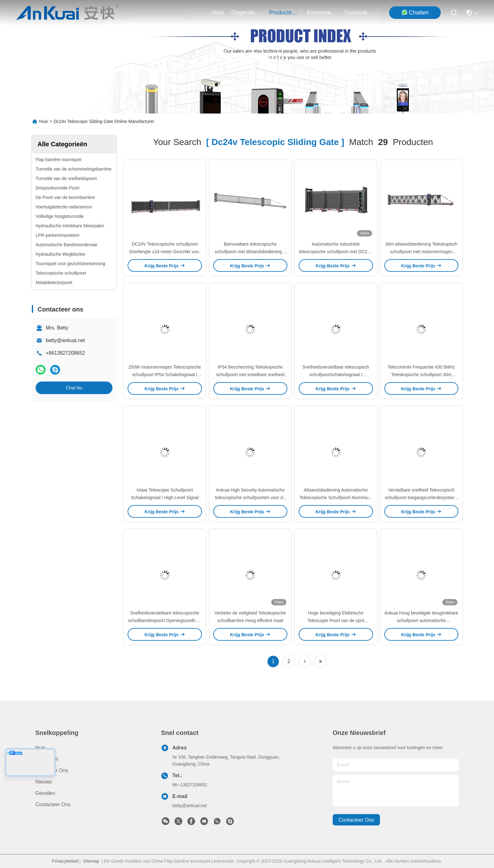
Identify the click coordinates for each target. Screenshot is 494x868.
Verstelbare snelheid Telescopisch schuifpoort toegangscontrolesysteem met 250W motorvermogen (421, 498)
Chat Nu (74, 388)
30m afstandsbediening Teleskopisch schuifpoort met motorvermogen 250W (421, 252)
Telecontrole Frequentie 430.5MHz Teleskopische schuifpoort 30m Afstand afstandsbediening (421, 375)
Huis (218, 13)
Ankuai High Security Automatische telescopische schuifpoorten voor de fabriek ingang (250, 498)
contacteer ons (360, 13)
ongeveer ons (246, 13)
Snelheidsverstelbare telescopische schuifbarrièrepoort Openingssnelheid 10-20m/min (165, 620)
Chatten (415, 12)
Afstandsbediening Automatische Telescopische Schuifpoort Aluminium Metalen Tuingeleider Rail (336, 498)
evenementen (322, 13)
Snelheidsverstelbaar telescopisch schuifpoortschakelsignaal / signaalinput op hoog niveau (336, 375)
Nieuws (43, 782)
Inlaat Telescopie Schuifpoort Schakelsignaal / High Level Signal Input (165, 498)
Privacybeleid (65, 861)
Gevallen (45, 793)
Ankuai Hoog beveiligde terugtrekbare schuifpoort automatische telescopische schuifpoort (421, 620)
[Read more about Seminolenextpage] (305, 661)
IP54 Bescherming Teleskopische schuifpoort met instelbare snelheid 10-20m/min (250, 375)
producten (284, 13)
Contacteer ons (53, 804)
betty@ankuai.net (65, 340)
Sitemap (91, 861)
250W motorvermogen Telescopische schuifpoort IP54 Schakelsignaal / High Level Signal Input (165, 375)
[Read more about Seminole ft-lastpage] (320, 661)
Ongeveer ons (52, 770)
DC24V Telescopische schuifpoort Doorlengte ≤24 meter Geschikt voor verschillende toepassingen (165, 252)
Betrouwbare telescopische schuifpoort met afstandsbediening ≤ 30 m (250, 252)
